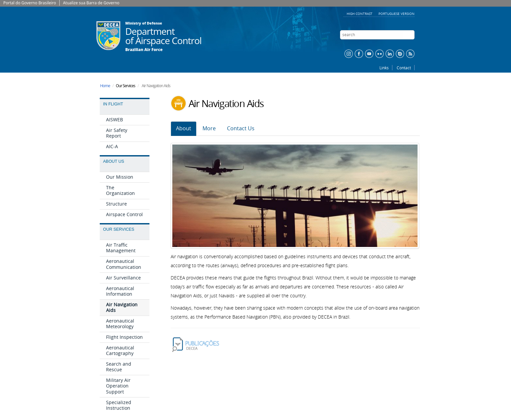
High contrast (360, 14)
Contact (404, 68)
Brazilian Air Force (144, 50)
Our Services (119, 229)
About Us (114, 161)
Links (384, 68)
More (209, 128)
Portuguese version (397, 14)
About (184, 128)
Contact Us (241, 128)
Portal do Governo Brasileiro (30, 3)
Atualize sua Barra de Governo (91, 3)
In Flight (113, 104)
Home (105, 86)
